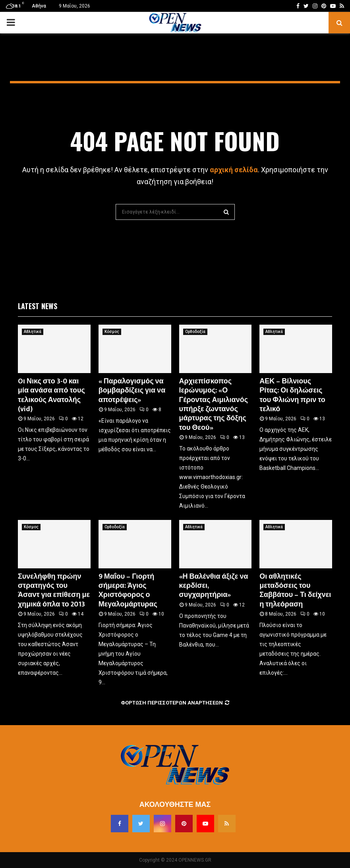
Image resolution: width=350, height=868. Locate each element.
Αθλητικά (33, 332)
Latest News (38, 306)
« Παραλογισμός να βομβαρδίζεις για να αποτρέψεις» (132, 391)
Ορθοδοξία (195, 332)
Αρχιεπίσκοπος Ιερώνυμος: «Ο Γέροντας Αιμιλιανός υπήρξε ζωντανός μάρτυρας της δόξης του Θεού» (214, 405)
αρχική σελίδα (234, 170)
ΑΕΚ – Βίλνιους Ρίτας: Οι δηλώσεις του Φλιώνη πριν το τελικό (292, 395)
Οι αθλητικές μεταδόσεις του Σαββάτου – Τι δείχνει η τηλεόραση (295, 591)
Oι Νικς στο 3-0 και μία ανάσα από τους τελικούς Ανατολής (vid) (51, 395)
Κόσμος (112, 332)
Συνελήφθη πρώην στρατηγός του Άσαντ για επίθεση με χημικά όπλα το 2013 (54, 591)
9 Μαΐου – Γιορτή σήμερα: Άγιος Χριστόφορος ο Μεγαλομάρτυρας (128, 591)
